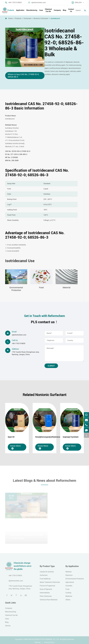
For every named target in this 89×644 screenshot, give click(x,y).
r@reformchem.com (37, 3)
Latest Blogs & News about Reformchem (44, 482)
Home (10, 18)
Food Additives (45, 580)
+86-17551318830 (13, 3)
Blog (64, 10)
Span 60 (11, 437)
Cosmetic (69, 587)
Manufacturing (32, 10)
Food (41, 288)
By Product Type (47, 568)
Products (11, 10)
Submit (51, 366)
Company (57, 10)
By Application (72, 568)
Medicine (69, 598)
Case (41, 10)
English (78, 3)
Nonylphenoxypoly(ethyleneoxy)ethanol (44, 437)
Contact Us (71, 10)
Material (67, 288)
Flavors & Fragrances (47, 587)
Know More (16, 447)
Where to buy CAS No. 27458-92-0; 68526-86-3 (23, 76)
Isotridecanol (55, 18)
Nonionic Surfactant (41, 18)
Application (20, 10)
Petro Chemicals (46, 598)
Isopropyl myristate (71, 437)
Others (68, 601)
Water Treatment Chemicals (50, 584)
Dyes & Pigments (46, 591)
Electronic (69, 577)
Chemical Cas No (48, 10)
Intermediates (45, 594)
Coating (68, 594)
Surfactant (27, 18)
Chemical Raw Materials (49, 601)
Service (8, 627)
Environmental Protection (16, 289)
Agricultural (70, 584)
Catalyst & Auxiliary (47, 573)
